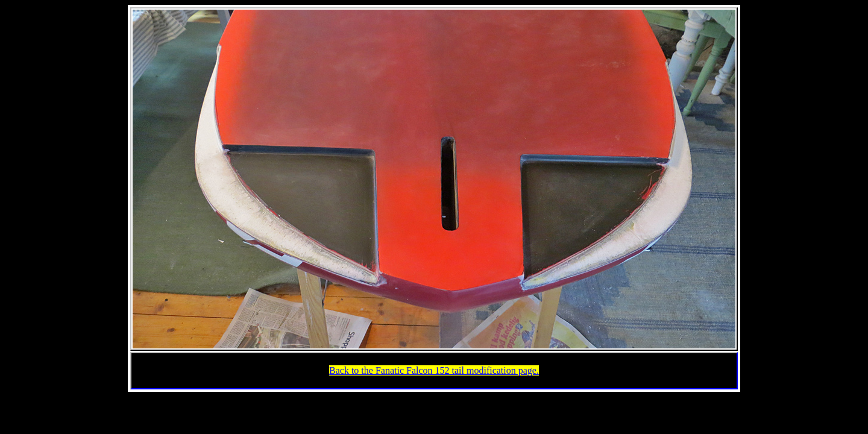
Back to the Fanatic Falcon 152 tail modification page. (434, 370)
